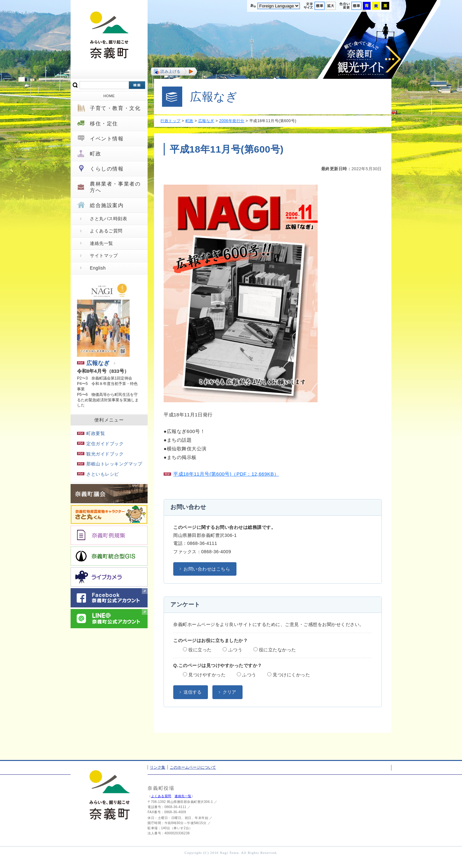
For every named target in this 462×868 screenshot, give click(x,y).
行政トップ (171, 121)
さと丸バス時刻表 (108, 219)
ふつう (232, 650)
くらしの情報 (107, 169)
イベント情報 (107, 139)
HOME (109, 96)
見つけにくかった (289, 675)
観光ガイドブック (100, 454)
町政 (95, 154)
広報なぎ (93, 363)
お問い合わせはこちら (207, 569)
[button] (174, 71)
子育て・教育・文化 (115, 108)
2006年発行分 (232, 121)
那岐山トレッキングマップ (110, 464)
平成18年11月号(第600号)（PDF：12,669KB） (226, 474)
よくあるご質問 (106, 231)
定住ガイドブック (100, 444)
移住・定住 (104, 124)
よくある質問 (161, 796)
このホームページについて (193, 767)
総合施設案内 (107, 205)
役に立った (197, 650)
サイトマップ (104, 255)
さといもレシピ (98, 474)
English (98, 268)
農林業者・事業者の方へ (115, 187)
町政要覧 (91, 433)
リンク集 (158, 767)
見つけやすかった (204, 675)
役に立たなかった (275, 650)
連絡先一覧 (102, 243)
